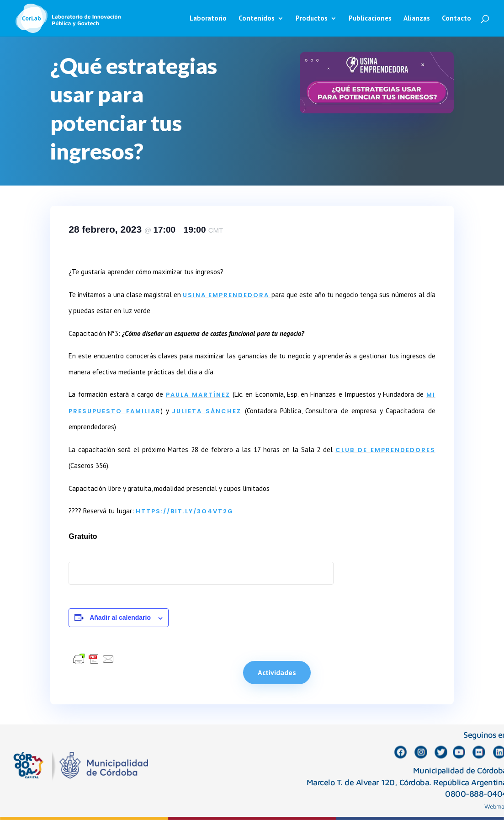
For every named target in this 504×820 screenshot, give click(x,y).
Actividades (277, 672)
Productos (312, 19)
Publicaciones (370, 19)
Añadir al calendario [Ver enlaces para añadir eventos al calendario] (120, 618)
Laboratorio (208, 19)
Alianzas (417, 19)
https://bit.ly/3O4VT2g (185, 511)
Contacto (456, 19)
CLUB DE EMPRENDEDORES (385, 450)
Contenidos (257, 19)
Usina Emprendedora (227, 295)
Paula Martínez (198, 395)
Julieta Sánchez (207, 411)
